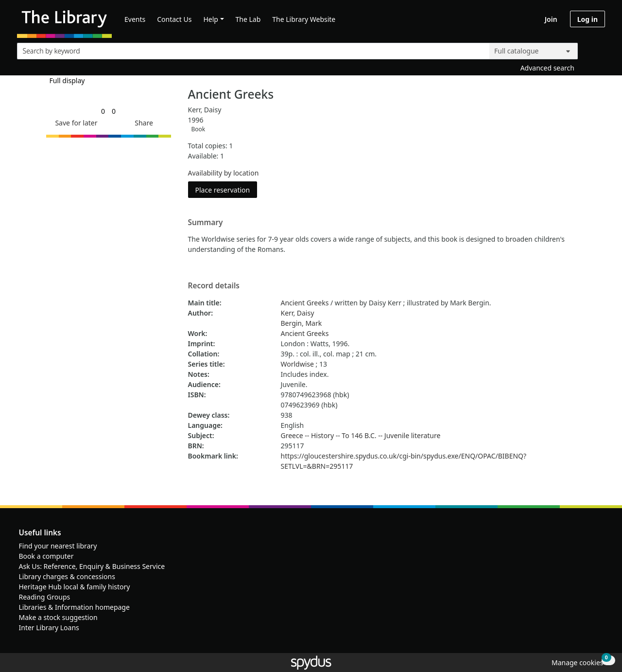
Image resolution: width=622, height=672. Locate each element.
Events (135, 19)
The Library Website (304, 19)
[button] (74, 123)
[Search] (594, 49)
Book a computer (46, 556)
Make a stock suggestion (58, 617)
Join (551, 19)
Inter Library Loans (49, 628)
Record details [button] (214, 286)
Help (211, 19)
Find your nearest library (58, 546)
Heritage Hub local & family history (75, 587)
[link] (103, 111)
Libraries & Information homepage (74, 607)
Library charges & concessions (67, 576)
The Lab (248, 19)
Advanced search (547, 68)
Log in (587, 19)
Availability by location (224, 173)
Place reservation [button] (226, 189)
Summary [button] (206, 223)
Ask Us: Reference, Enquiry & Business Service (92, 566)
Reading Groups (45, 597)
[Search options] (534, 51)
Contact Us (174, 19)
